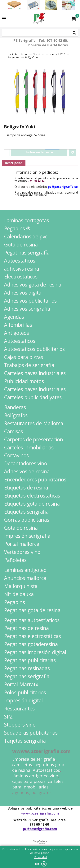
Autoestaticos (46, 770)
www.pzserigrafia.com (40, 813)
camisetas (22, 765)
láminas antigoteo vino (35, 776)
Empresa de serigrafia (34, 759)
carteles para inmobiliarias (38, 784)
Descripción (14, 163)
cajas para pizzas (29, 781)
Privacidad (41, 857)
